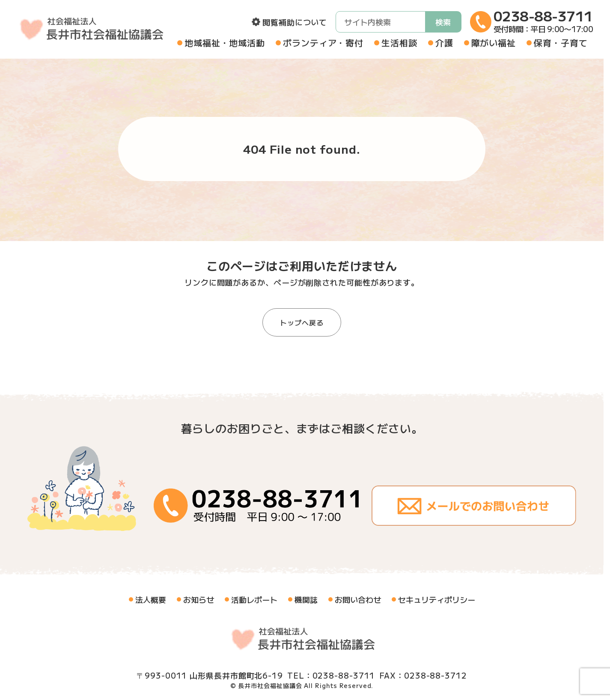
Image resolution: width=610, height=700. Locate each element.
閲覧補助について (295, 22)
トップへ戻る (302, 322)
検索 (443, 22)
